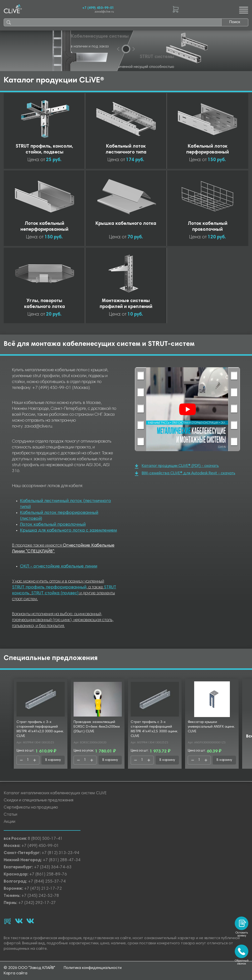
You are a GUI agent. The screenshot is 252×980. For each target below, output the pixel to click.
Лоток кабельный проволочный (53, 525)
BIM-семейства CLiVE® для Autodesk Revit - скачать (185, 474)
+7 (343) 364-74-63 (53, 867)
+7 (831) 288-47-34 (62, 860)
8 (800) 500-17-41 (45, 839)
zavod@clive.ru (104, 12)
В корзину (53, 760)
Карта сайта (16, 973)
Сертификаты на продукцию (31, 808)
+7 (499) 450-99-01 (98, 8)
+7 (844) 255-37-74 (47, 882)
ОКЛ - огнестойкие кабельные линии (59, 567)
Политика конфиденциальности (93, 968)
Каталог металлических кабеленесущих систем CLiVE (55, 793)
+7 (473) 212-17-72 (43, 889)
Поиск (235, 22)
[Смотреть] (188, 409)
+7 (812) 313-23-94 (60, 853)
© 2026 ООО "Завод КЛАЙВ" (29, 968)
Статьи (10, 815)
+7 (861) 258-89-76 (48, 875)
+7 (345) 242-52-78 (40, 896)
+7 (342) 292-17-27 (37, 903)
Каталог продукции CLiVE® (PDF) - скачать (177, 466)
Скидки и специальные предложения (39, 801)
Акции (9, 822)
